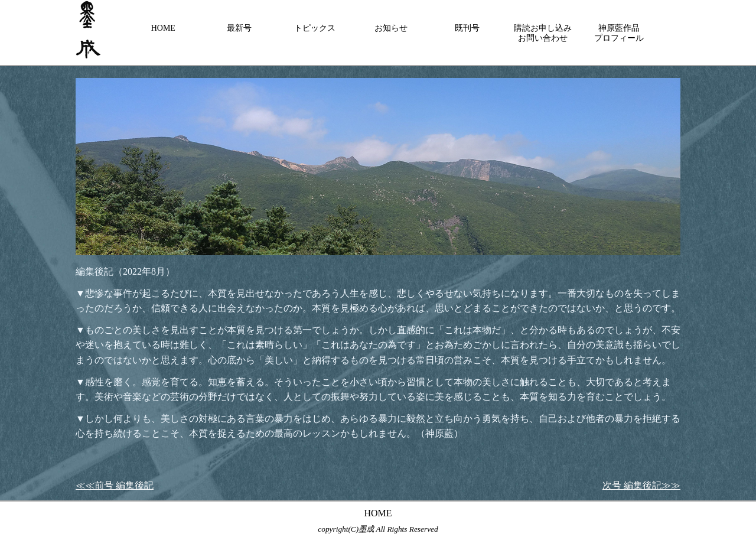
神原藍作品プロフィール (619, 33)
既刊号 (467, 28)
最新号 (239, 28)
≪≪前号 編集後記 (115, 485)
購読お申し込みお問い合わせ (543, 33)
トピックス (315, 28)
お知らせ (391, 28)
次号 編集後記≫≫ (641, 485)
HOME (163, 28)
